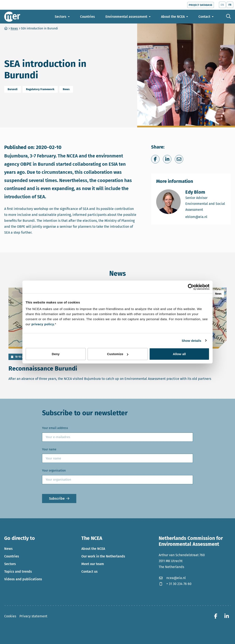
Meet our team (93, 564)
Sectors (10, 564)
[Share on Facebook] (155, 159)
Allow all (179, 354)
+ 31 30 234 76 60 (175, 584)
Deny (56, 354)
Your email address (55, 428)
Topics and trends (18, 572)
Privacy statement (33, 616)
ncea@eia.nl (172, 578)
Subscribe (57, 499)
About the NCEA (93, 549)
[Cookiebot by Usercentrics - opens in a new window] (191, 287)
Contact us (89, 572)
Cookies (10, 616)
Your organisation (54, 471)
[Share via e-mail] (179, 159)
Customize (118, 354)
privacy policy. (43, 324)
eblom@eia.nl (206, 217)
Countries (12, 556)
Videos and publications (23, 579)
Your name (49, 449)
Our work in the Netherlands (103, 556)
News (8, 549)
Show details (192, 340)
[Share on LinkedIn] (167, 159)
